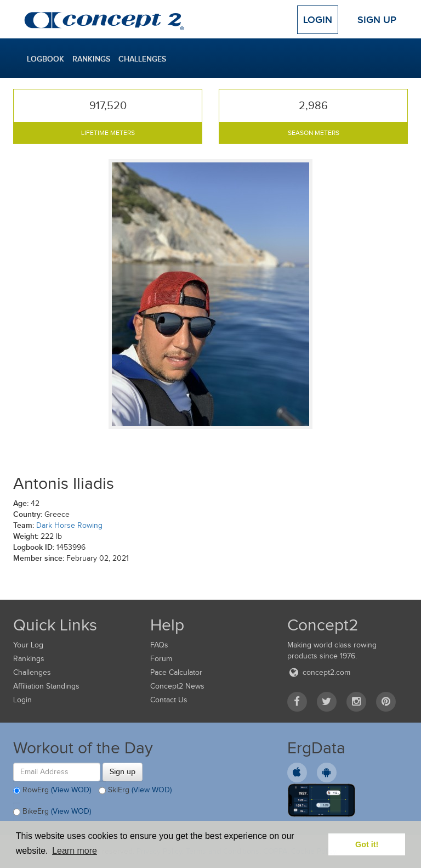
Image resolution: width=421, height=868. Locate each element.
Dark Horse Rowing (69, 525)
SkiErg (135, 791)
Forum (161, 659)
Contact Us (169, 700)
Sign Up (377, 20)
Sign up (123, 771)
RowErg (52, 791)
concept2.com (319, 672)
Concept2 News (177, 686)
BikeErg (52, 812)
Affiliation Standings (46, 686)
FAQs (159, 645)
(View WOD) (71, 790)
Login (318, 20)
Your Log (28, 645)
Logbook (45, 59)
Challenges (142, 59)
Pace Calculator (176, 672)
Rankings (91, 59)
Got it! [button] (367, 844)
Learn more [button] (75, 851)
